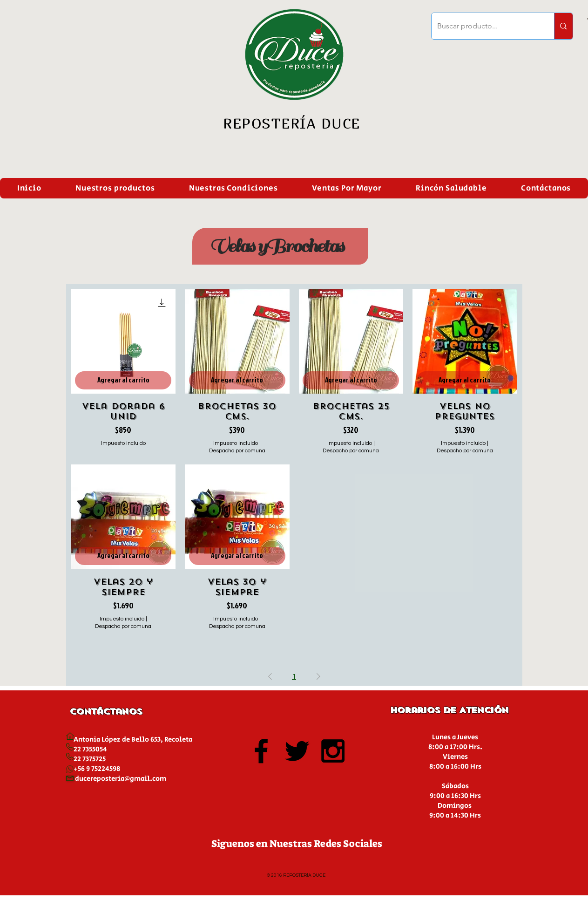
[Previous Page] (270, 676)
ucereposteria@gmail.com (123, 779)
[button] (115, 188)
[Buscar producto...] (486, 26)
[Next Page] (318, 676)
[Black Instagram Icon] (333, 751)
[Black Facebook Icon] (261, 751)
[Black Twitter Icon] (297, 751)
